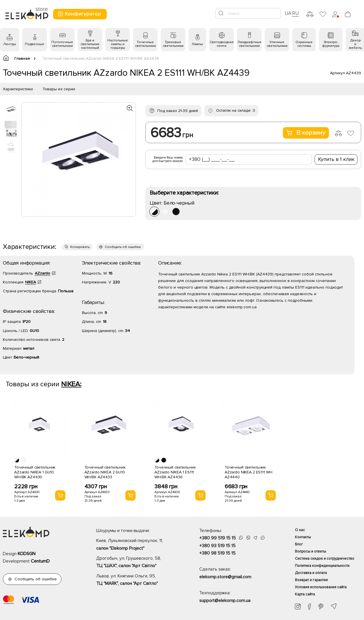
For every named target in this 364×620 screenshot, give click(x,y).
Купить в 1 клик (336, 159)
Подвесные (35, 44)
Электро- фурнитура (331, 44)
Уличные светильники (277, 44)
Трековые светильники (173, 44)
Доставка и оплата (311, 573)
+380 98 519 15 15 (217, 553)
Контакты (303, 537)
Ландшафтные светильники (249, 44)
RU (295, 13)
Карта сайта (305, 594)
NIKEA (31, 282)
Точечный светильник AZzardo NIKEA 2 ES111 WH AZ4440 (249, 472)
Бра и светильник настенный (90, 44)
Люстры (10, 44)
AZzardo (43, 273)
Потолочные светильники (62, 44)
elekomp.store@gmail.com (225, 577)
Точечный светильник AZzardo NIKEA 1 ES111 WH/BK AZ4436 (175, 472)
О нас (300, 530)
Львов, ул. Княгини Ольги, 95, (138, 580)
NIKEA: (71, 384)
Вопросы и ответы (310, 551)
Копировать (80, 247)
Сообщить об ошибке (123, 247)
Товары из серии (59, 89)
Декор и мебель (355, 44)
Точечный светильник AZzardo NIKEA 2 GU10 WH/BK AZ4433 (105, 472)
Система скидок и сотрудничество (325, 559)
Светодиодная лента (222, 44)
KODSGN (27, 554)
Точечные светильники (145, 44)
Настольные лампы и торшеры (118, 44)
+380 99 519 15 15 (218, 538)
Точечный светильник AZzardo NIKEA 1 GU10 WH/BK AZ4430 (35, 472)
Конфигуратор (79, 14)
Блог (299, 544)
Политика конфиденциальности (322, 566)
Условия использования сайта (321, 587)
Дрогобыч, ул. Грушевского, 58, (138, 563)
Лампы (197, 44)
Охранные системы (304, 44)
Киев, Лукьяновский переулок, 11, (138, 545)
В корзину (306, 133)
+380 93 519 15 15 (217, 546)
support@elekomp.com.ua (225, 601)
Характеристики (18, 89)
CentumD (40, 561)
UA (288, 13)
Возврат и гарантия (311, 580)
